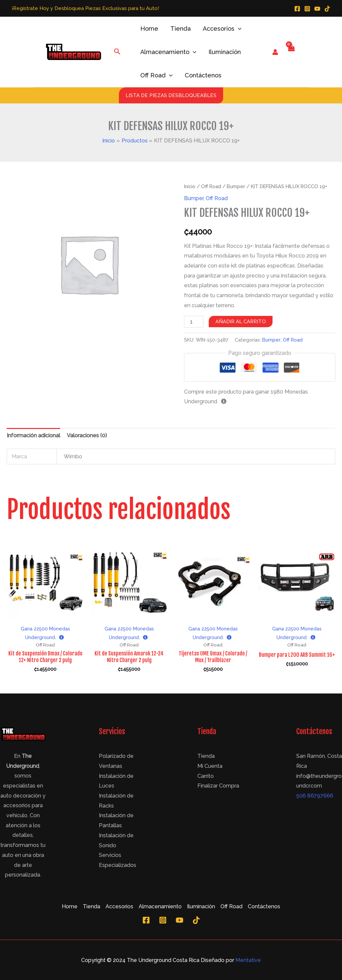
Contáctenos (203, 75)
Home (149, 29)
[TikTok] (327, 9)
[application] (238, 29)
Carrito (206, 776)
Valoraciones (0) (87, 435)
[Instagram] (307, 9)
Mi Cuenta (210, 766)
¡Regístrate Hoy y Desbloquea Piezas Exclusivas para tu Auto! (85, 8)
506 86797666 (315, 796)
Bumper (236, 186)
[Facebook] (297, 9)
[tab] (33, 436)
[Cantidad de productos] (194, 322)
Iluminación (225, 52)
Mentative (248, 960)
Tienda (181, 29)
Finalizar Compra (218, 786)
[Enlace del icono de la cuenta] (275, 52)
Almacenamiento (168, 52)
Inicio (190, 186)
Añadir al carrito (241, 321)
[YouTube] (317, 9)
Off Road (156, 75)
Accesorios (222, 29)
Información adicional (33, 435)
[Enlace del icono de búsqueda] (117, 52)
